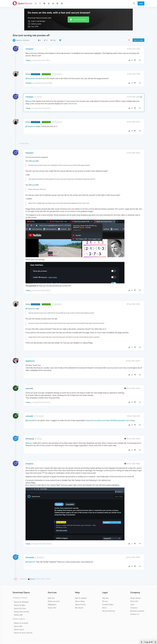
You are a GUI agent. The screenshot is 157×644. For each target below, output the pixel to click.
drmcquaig (30, 439)
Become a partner (137, 611)
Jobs (132, 604)
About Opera (135, 598)
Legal (105, 592)
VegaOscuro (30, 361)
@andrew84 (39, 416)
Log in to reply (138, 40)
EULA (104, 608)
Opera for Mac (20, 605)
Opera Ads (52, 608)
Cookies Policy (108, 604)
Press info (134, 601)
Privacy (105, 601)
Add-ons (51, 598)
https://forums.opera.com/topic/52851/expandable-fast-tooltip (110, 420)
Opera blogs (80, 601)
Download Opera (80, 20)
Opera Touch (19, 629)
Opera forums (80, 604)
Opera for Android (21, 623)
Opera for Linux (20, 608)
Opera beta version (21, 612)
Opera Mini (18, 626)
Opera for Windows (23, 40)
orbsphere (29, 49)
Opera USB (18, 615)
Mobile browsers (19, 619)
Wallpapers (52, 604)
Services (52, 592)
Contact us (135, 614)
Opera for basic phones (23, 633)
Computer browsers (20, 598)
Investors (134, 608)
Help (77, 592)
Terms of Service (109, 611)
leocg (28, 74)
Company (135, 592)
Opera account (54, 601)
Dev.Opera (79, 608)
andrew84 (29, 388)
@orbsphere (57, 74)
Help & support (81, 598)
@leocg (38, 97)
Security (105, 598)
